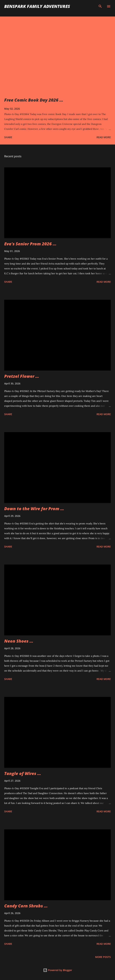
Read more (104, 137)
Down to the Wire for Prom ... (34, 509)
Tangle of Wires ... (23, 773)
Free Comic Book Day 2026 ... (34, 100)
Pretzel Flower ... (22, 376)
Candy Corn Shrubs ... (26, 906)
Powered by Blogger (58, 970)
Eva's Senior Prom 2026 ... (30, 244)
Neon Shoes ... (19, 641)
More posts (103, 957)
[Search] (100, 6)
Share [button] (8, 137)
